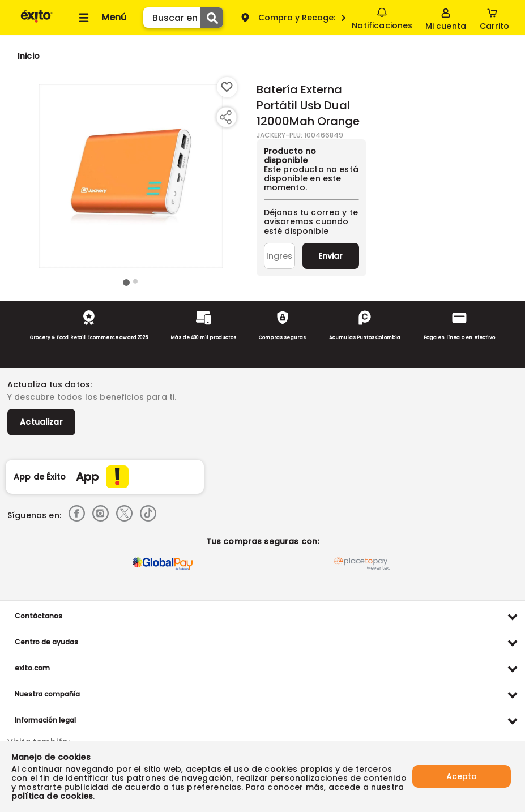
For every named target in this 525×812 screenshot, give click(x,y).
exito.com (32, 668)
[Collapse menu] (101, 18)
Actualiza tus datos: (50, 384)
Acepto (462, 776)
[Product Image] (131, 176)
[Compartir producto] (225, 117)
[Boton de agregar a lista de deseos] (227, 87)
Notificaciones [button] (382, 17)
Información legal (45, 720)
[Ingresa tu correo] (279, 256)
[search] (183, 18)
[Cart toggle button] (494, 18)
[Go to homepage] (29, 56)
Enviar (330, 256)
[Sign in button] (446, 18)
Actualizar (41, 422)
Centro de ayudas (46, 642)
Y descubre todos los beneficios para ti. (92, 397)
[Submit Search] (212, 18)
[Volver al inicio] (37, 22)
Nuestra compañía (47, 694)
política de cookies (52, 796)
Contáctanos (39, 616)
